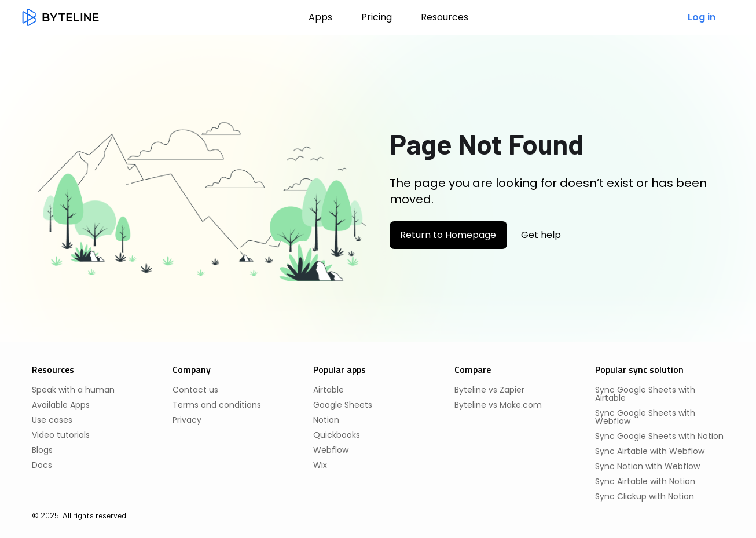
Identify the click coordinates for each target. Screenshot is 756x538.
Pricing (377, 17)
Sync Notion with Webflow (647, 466)
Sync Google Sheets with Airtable (645, 394)
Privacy (187, 420)
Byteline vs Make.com (498, 405)
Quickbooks (337, 435)
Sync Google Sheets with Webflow (645, 417)
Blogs (42, 450)
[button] (445, 17)
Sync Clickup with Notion (645, 496)
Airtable (329, 390)
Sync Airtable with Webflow (650, 451)
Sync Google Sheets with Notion (659, 436)
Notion (326, 420)
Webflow (331, 450)
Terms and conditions (217, 405)
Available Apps (61, 405)
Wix (320, 465)
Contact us (195, 390)
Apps (320, 17)
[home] (60, 17)
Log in (702, 17)
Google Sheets (343, 405)
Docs (42, 465)
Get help (541, 235)
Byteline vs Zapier (489, 390)
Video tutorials (61, 435)
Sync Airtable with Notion (645, 481)
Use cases (52, 420)
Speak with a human (73, 390)
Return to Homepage (448, 235)
